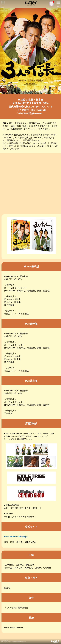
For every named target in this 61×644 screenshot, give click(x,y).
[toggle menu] (58, 3)
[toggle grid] (3, 3)
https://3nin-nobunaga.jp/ (16, 537)
